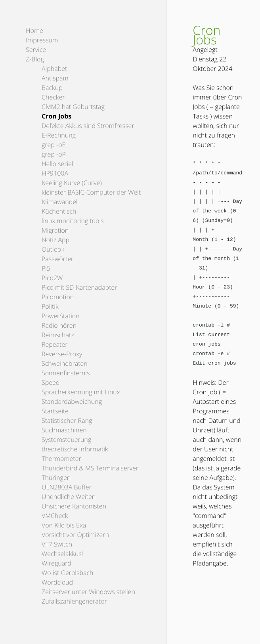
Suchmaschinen (64, 430)
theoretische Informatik (75, 449)
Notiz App (55, 240)
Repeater (54, 344)
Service (36, 50)
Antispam (55, 78)
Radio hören (59, 325)
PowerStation (61, 316)
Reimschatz (58, 335)
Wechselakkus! (62, 554)
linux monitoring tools (73, 221)
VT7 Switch (57, 544)
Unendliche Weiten (69, 497)
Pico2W (52, 278)
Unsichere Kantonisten (74, 506)
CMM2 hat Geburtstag (73, 107)
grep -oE (54, 145)
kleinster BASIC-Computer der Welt (91, 192)
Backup (52, 88)
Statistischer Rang (67, 420)
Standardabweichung (72, 401)
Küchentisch (59, 211)
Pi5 (46, 268)
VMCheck (55, 516)
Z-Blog (35, 59)
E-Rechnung (59, 135)
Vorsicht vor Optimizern (75, 535)
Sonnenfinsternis (66, 373)
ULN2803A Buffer (67, 487)
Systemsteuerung (66, 440)
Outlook (53, 249)
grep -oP (54, 154)
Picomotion (58, 297)
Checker (53, 97)
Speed (51, 382)
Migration (55, 230)
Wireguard (56, 563)
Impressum (42, 40)
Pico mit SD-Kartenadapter (79, 287)
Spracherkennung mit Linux (81, 392)
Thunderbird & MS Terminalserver (90, 468)
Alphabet (54, 69)
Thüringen (56, 478)
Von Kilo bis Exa (64, 525)
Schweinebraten (65, 363)
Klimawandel (60, 202)
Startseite (55, 411)
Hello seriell (58, 164)
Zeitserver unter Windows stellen (88, 592)
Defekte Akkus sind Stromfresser (88, 126)
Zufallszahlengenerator (74, 601)
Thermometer (61, 459)
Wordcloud (57, 582)
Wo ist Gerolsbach (67, 573)
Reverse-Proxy (62, 354)
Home (34, 31)
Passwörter (57, 259)
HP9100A (55, 173)
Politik (50, 306)
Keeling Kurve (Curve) (72, 183)
